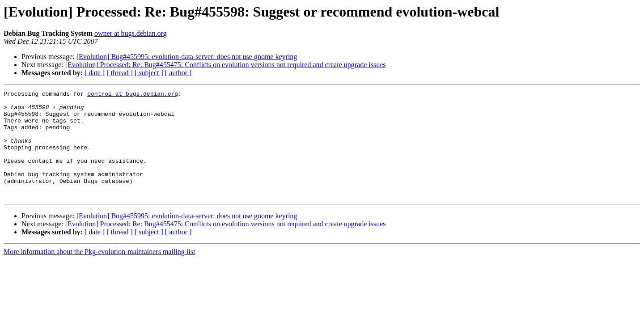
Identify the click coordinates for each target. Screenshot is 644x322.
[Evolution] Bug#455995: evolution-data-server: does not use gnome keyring (187, 57)
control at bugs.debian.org (133, 95)
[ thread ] (120, 73)
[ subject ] (149, 73)
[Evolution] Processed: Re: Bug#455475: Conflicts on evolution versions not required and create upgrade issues (226, 65)
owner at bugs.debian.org (130, 33)
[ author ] (178, 73)
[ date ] (95, 73)
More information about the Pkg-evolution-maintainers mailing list (99, 273)
